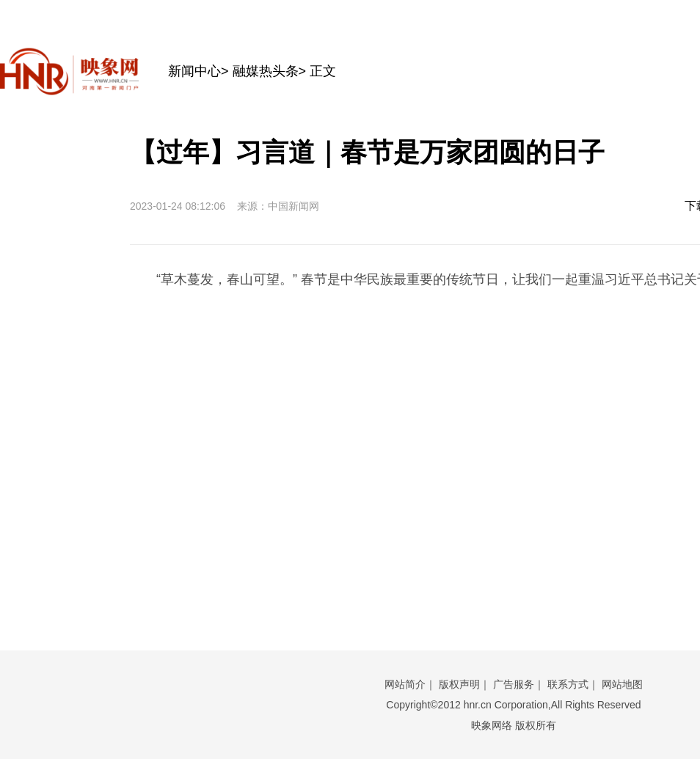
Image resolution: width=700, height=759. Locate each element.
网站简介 (405, 684)
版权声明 (459, 684)
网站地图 (622, 684)
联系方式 (568, 684)
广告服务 (514, 684)
